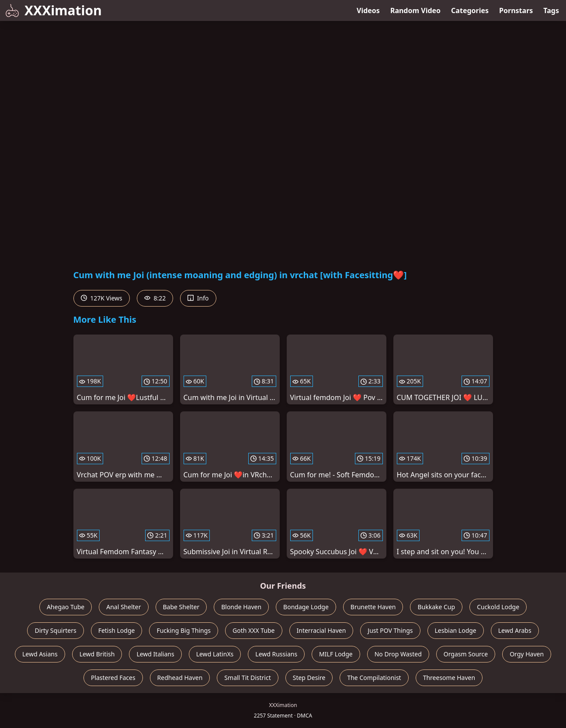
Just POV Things (390, 630)
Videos (368, 10)
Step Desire (309, 678)
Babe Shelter (181, 607)
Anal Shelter (123, 607)
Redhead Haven (180, 678)
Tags (551, 10)
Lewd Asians (40, 654)
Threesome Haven (449, 678)
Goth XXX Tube (254, 630)
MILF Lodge (336, 654)
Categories (470, 10)
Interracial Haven (321, 630)
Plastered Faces (113, 678)
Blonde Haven (241, 607)
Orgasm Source (466, 654)
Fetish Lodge (117, 630)
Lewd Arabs (515, 630)
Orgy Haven (527, 654)
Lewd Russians (276, 654)
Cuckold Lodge (498, 607)
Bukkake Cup (436, 607)
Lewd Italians (155, 654)
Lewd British (97, 654)
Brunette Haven (373, 607)
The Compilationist (374, 678)
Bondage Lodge (306, 607)
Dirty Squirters (55, 630)
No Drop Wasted (398, 654)
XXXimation (54, 10)
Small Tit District (247, 678)
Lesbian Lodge (456, 630)
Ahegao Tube (66, 607)
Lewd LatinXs (215, 654)
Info (198, 298)
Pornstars (516, 10)
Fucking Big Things (184, 630)
